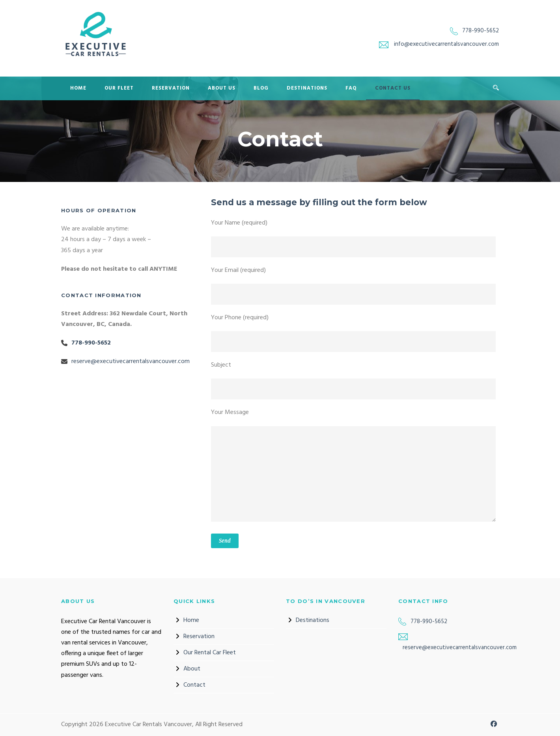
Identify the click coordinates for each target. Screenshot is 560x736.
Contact (194, 685)
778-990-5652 (481, 31)
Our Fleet (119, 88)
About (192, 669)
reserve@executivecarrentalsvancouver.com (131, 361)
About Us (222, 88)
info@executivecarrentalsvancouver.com (446, 44)
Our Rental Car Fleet (210, 653)
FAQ (351, 88)
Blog (261, 88)
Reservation (171, 88)
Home (78, 88)
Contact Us (393, 88)
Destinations (307, 88)
